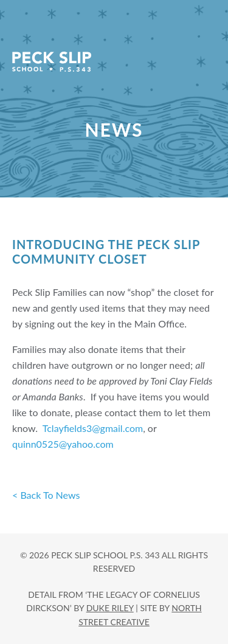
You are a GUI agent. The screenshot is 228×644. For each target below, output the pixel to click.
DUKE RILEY (110, 608)
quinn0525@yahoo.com (63, 444)
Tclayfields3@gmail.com (93, 428)
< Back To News (46, 495)
